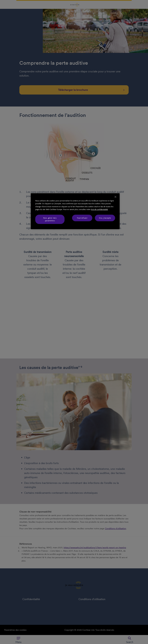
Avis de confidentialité (99, 209)
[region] (75, 211)
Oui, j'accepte (105, 218)
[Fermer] (115, 197)
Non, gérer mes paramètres (50, 219)
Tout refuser (82, 218)
